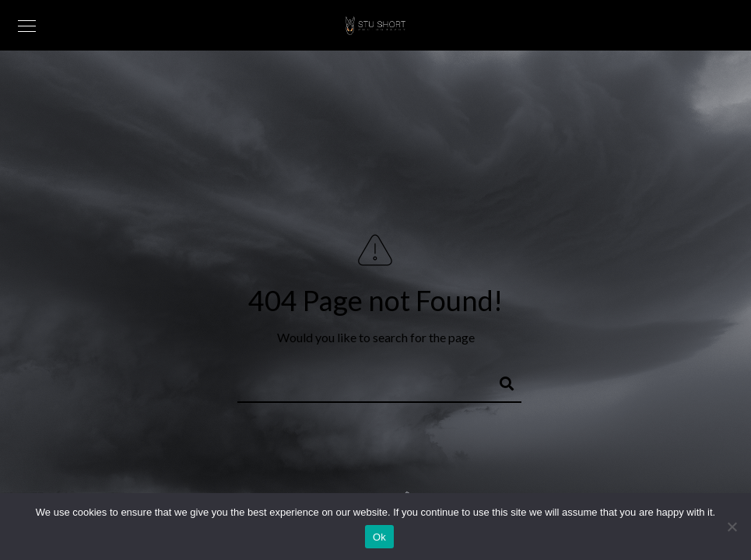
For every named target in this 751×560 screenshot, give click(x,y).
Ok (379, 537)
